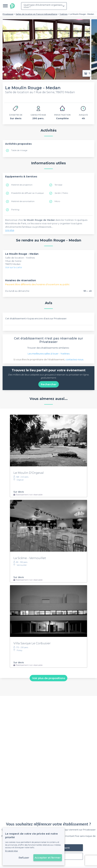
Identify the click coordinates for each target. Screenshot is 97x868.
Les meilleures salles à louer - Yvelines (49, 354)
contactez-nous (74, 359)
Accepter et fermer (48, 858)
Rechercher (49, 384)
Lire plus (10, 230)
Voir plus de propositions (49, 678)
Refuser (24, 858)
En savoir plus (11, 851)
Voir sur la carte (14, 267)
